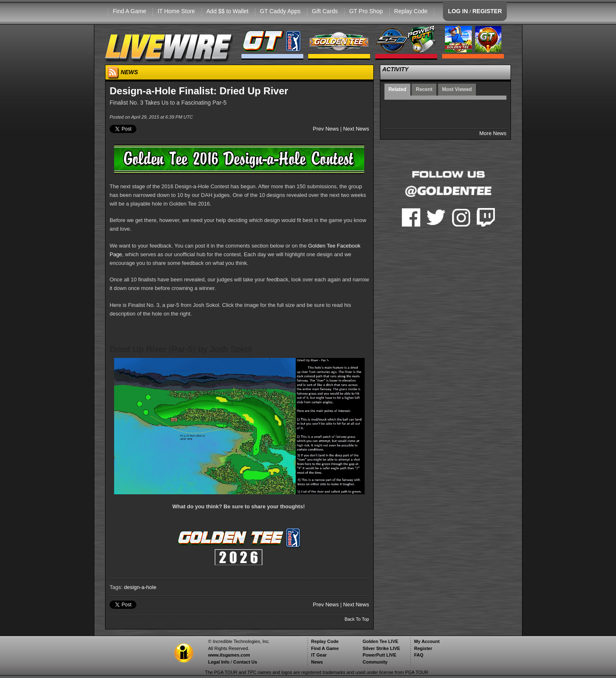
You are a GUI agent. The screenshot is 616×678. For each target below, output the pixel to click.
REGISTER (487, 11)
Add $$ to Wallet (227, 11)
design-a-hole (140, 587)
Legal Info (219, 662)
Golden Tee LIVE (381, 641)
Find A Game (130, 11)
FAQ (419, 655)
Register (423, 648)
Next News (356, 129)
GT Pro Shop (366, 11)
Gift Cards (325, 11)
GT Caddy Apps (280, 11)
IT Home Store (176, 11)
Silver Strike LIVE (381, 648)
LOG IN (458, 11)
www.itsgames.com (229, 655)
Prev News (326, 129)
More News (493, 133)
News (317, 662)
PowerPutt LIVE (379, 655)
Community (375, 662)
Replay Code (411, 11)
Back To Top (357, 619)
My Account (427, 641)
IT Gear (319, 655)
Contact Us (245, 662)
